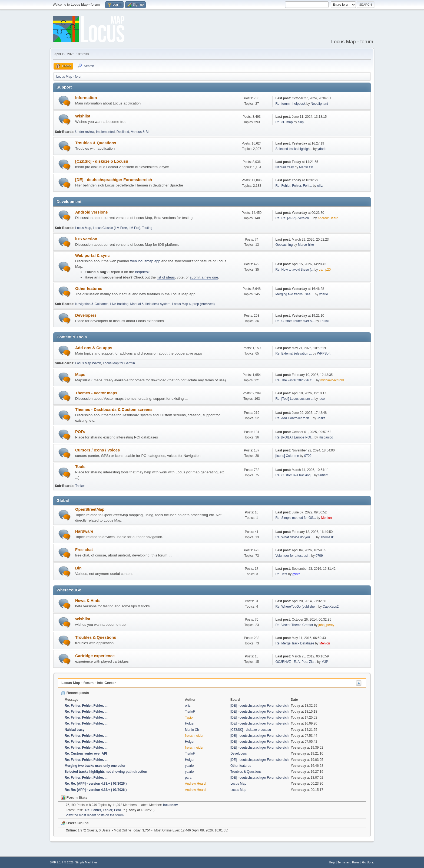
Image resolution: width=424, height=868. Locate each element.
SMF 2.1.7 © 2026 (62, 862)
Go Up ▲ (368, 862)
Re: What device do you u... (295, 537)
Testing (147, 228)
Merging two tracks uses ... (295, 294)
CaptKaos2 (331, 607)
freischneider (194, 736)
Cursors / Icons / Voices (97, 450)
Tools (80, 467)
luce (322, 399)
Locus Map (83, 228)
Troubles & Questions (96, 143)
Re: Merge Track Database (295, 643)
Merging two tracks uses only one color (95, 766)
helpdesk (142, 272)
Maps (80, 375)
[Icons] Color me (287, 456)
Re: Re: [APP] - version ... (294, 218)
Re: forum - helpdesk (290, 104)
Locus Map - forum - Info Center (89, 683)
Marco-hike (306, 245)
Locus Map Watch (88, 363)
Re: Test (281, 574)
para (188, 778)
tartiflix (323, 475)
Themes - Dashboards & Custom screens (114, 410)
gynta (296, 574)
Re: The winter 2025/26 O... (295, 380)
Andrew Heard (328, 218)
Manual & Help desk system (150, 304)
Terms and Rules (349, 862)
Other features (89, 289)
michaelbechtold (332, 380)
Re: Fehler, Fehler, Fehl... (294, 186)
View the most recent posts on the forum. (95, 815)
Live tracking (119, 304)
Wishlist (83, 116)
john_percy (326, 625)
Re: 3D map (284, 122)
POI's (80, 432)
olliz (320, 186)
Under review (85, 132)
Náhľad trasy (284, 167)
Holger (190, 723)
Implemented (105, 132)
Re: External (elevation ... (294, 353)
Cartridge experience (95, 656)
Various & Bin (141, 132)
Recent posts (75, 693)
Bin (78, 568)
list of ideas (166, 277)
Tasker (80, 486)
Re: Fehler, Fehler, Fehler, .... (87, 706)
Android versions (92, 212)
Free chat (84, 550)
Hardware (84, 531)
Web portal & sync (92, 256)
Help (332, 862)
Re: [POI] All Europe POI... (294, 437)
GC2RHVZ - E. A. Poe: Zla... (296, 662)
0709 (308, 456)
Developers (86, 315)
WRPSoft (324, 353)
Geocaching (284, 245)
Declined (123, 132)
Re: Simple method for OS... (296, 518)
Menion (327, 518)
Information (86, 98)
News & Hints (88, 601)
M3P (325, 662)
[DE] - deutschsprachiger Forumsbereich (114, 180)
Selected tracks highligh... (294, 149)
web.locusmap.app (145, 261)
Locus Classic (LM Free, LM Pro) (117, 228)
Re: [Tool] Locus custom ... (294, 399)
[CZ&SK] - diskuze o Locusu (102, 161)
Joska (321, 418)
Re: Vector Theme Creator (294, 625)
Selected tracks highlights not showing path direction (106, 772)
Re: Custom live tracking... (294, 475)
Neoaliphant (319, 104)
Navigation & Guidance (92, 304)
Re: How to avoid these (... (294, 270)
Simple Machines (86, 862)
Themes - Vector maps (96, 393)
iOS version (86, 239)
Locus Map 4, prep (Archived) (193, 304)
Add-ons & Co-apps (94, 348)
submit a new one (204, 277)
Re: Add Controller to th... (294, 418)
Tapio (189, 718)
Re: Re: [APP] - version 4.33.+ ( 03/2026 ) (96, 784)
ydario (322, 149)
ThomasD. (328, 537)
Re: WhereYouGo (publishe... (296, 607)
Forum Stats (74, 797)
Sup (301, 122)
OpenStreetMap (90, 509)
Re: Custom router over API (86, 754)
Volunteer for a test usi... (293, 556)
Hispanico (326, 437)
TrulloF (325, 321)
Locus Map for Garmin (119, 363)
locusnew (170, 805)
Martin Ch (306, 167)
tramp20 (325, 270)
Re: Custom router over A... (295, 321)
